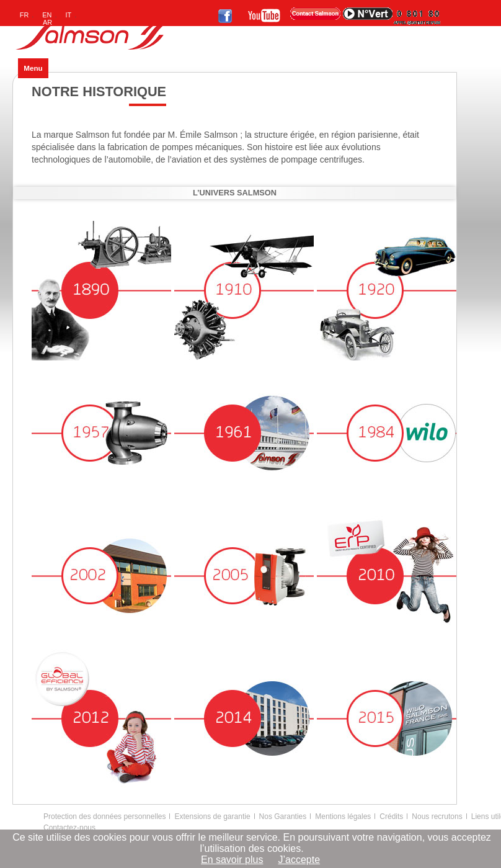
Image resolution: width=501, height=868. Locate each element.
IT (69, 15)
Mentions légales (343, 817)
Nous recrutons (437, 817)
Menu (33, 68)
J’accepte (299, 860)
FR (24, 15)
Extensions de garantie (212, 817)
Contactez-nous (69, 828)
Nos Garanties (283, 817)
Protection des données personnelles (104, 817)
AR (47, 22)
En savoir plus (232, 860)
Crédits (391, 817)
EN (47, 15)
